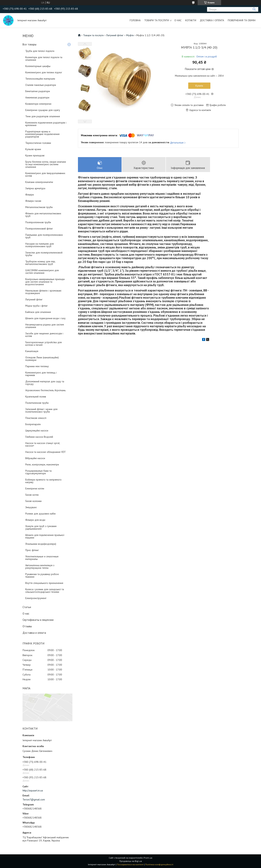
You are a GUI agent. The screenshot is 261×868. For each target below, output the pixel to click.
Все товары (29, 44)
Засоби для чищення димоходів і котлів (44, 335)
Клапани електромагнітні (39, 182)
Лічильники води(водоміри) (41, 544)
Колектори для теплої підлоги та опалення (44, 59)
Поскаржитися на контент (130, 864)
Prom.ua (148, 858)
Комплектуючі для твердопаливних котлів (45, 174)
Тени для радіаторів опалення (43, 116)
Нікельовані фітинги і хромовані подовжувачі (43, 292)
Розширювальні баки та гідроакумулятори (38, 472)
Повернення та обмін (242, 20)
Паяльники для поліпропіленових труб (44, 236)
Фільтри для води (35, 520)
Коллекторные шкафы (38, 66)
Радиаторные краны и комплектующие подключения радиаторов (42, 134)
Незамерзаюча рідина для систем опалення (45, 326)
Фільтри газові (33, 201)
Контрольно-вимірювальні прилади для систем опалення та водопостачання (45, 282)
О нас (178, 20)
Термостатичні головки (38, 143)
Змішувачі (31, 507)
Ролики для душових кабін (40, 514)
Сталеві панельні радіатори (41, 85)
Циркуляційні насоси (37, 430)
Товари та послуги (157, 20)
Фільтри (30, 195)
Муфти (130, 35)
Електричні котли (35, 488)
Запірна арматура (35, 188)
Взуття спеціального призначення (44, 583)
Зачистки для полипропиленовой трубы (44, 254)
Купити (199, 86)
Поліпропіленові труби (38, 222)
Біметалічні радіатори (38, 91)
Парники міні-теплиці (37, 366)
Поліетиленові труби (37, 403)
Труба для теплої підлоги (40, 51)
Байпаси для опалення (38, 312)
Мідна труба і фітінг (36, 306)
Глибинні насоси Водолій (39, 437)
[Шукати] (254, 9)
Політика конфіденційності (159, 864)
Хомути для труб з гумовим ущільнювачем (41, 527)
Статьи (27, 607)
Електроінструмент (36, 598)
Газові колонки (33, 501)
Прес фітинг (32, 550)
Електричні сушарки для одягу (43, 110)
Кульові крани (33, 149)
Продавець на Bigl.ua (131, 861)
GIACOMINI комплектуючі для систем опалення (42, 272)
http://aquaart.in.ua (33, 790)
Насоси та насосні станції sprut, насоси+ (43, 444)
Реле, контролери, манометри (42, 464)
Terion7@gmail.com (34, 800)
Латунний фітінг (34, 299)
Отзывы (27, 626)
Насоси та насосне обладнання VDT (46, 452)
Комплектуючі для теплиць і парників (41, 374)
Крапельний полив (36, 397)
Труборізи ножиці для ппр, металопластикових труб (40, 263)
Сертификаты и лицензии (38, 620)
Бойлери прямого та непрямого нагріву (43, 481)
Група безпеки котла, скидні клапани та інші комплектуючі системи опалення (46, 164)
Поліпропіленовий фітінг (39, 229)
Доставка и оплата (34, 633)
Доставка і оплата (212, 20)
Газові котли (32, 495)
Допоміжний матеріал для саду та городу (45, 383)
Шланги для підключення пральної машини (45, 536)
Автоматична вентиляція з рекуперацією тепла (40, 567)
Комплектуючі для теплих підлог (44, 72)
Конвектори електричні (38, 104)
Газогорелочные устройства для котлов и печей (43, 344)
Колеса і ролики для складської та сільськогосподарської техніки (45, 591)
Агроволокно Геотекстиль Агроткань (45, 390)
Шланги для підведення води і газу (45, 318)
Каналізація (32, 351)
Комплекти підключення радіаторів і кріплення (46, 124)
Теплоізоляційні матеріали (40, 79)
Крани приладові (35, 155)
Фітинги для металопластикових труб (43, 215)
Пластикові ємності (36, 418)
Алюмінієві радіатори (37, 97)
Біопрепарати (33, 424)
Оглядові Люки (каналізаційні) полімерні (42, 359)
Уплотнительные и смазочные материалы (42, 558)
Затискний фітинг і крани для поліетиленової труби (41, 410)
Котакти (191, 20)
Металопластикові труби (39, 207)
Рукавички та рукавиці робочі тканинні (42, 575)
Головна (135, 20)
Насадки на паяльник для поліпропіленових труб (40, 245)
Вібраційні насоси (35, 458)
